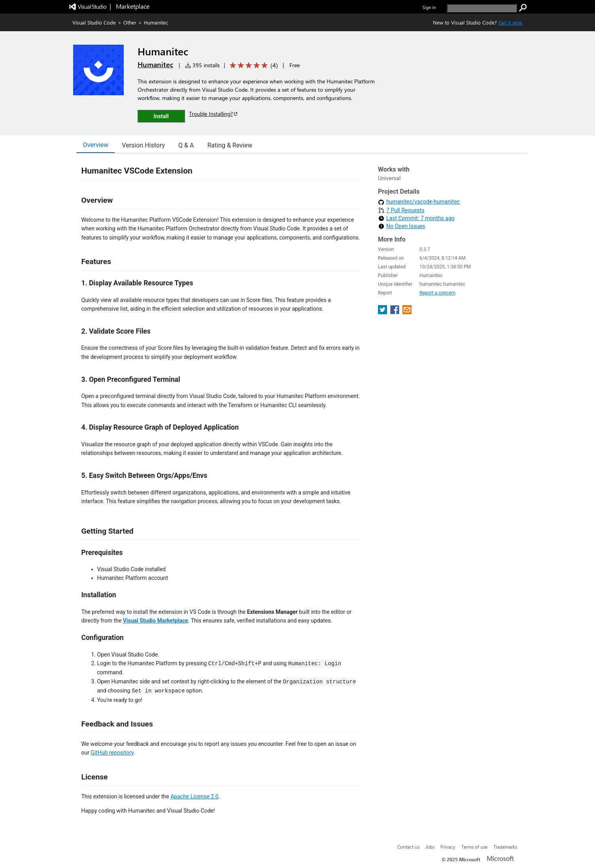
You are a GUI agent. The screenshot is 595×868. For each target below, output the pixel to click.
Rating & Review (230, 145)
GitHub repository (112, 753)
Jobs (430, 847)
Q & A (186, 145)
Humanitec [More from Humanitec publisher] (155, 64)
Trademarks (505, 847)
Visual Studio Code (94, 22)
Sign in (429, 7)
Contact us (408, 847)
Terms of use (474, 847)
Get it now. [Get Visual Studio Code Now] (511, 22)
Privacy (448, 847)
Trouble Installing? (214, 114)
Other (130, 22)
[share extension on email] (407, 312)
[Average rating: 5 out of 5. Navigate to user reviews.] (252, 65)
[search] (482, 8)
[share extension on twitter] (383, 312)
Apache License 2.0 (195, 796)
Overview (96, 145)
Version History (143, 145)
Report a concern (437, 293)
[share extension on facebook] (396, 312)
